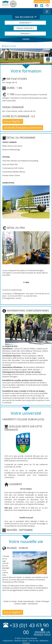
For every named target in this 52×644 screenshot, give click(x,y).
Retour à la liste (9, 46)
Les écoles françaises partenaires (23, 128)
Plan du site (34, 641)
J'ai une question (42, 2)
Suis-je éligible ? (13, 121)
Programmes (8, 641)
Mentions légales (21, 641)
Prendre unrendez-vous (42, 632)
